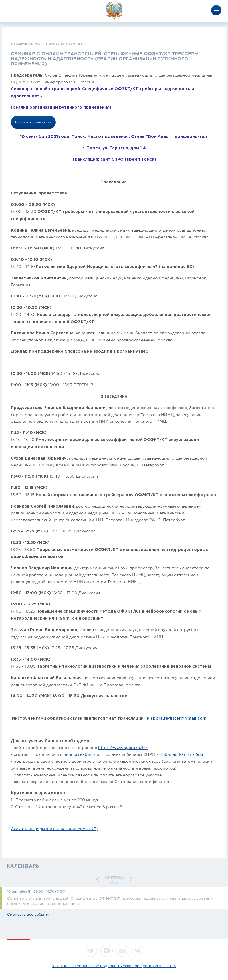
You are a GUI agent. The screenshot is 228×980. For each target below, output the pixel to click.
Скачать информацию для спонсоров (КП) (54, 829)
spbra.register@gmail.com (179, 719)
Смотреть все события (29, 914)
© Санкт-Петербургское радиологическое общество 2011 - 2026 (114, 966)
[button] (99, 879)
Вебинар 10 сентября (181, 754)
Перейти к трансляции (33, 122)
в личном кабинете (79, 754)
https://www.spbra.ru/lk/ (123, 748)
